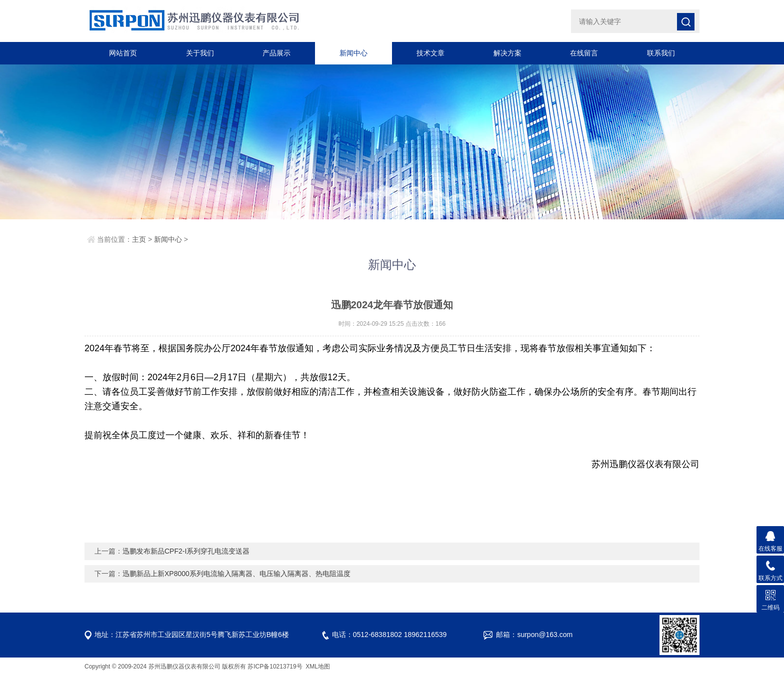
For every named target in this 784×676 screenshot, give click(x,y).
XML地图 (318, 667)
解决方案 (507, 53)
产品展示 (276, 53)
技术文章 (430, 53)
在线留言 (584, 53)
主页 (139, 239)
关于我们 (200, 53)
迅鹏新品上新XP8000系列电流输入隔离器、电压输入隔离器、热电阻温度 (236, 574)
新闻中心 (353, 53)
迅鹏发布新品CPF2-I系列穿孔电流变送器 (186, 551)
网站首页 (123, 53)
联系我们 (661, 53)
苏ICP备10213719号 (276, 667)
